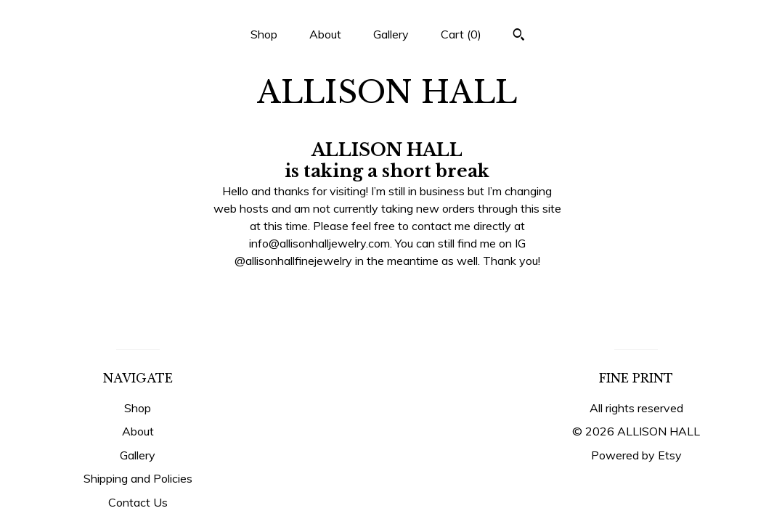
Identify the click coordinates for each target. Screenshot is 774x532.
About (325, 34)
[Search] (519, 36)
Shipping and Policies (138, 478)
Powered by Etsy (636, 455)
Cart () (461, 34)
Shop (264, 34)
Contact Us (138, 502)
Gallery (391, 34)
